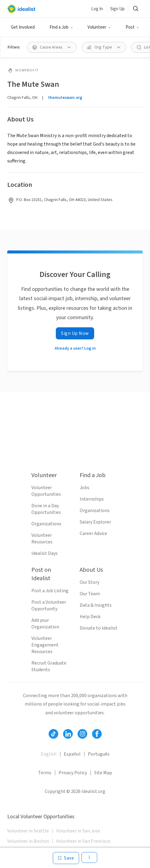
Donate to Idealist (99, 628)
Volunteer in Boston (28, 841)
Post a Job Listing (50, 591)
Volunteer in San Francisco (83, 841)
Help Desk (90, 617)
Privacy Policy (73, 773)
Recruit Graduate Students (49, 666)
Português (99, 754)
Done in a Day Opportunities (46, 509)
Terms (45, 773)
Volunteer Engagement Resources (45, 645)
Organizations (46, 524)
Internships (92, 499)
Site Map (103, 773)
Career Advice (93, 533)
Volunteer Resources (42, 539)
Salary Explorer (95, 522)
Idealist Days (45, 553)
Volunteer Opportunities (46, 491)
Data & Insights (96, 605)
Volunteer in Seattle (28, 831)
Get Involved (23, 27)
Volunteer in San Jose (78, 831)
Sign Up (117, 9)
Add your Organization (45, 624)
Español (72, 754)
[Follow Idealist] (53, 734)
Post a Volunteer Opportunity (49, 605)
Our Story (89, 582)
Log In (97, 9)
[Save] (66, 858)
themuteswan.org (65, 98)
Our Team (90, 594)
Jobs (85, 488)
